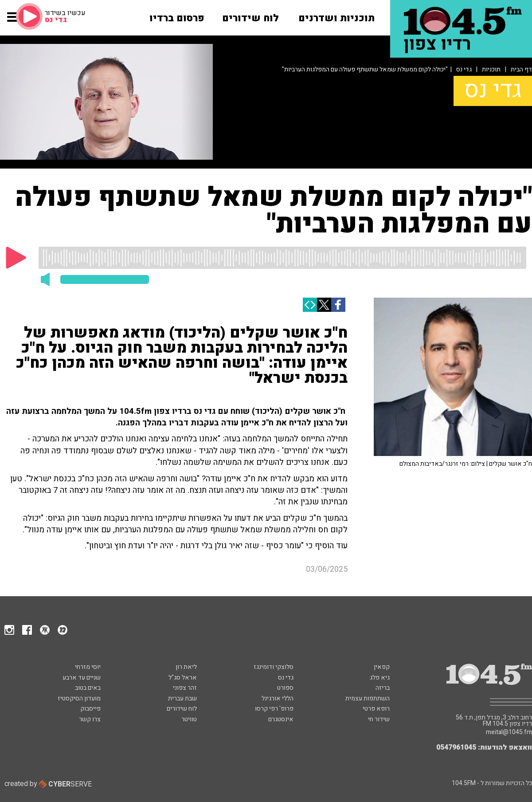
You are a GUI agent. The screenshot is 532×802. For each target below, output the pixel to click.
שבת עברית (182, 698)
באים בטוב (88, 688)
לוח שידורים (182, 709)
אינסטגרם (281, 719)
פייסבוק (90, 709)
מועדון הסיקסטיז (79, 698)
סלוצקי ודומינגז (274, 667)
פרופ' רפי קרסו (274, 709)
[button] (13, 21)
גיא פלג (380, 678)
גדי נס (464, 69)
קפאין (382, 667)
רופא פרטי (376, 709)
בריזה (383, 688)
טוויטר (189, 719)
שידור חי (379, 719)
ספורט (285, 688)
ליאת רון (186, 667)
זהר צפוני (185, 688)
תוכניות (491, 69)
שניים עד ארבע (82, 678)
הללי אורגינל (278, 698)
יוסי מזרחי (88, 667)
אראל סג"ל (183, 678)
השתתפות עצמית (368, 698)
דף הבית (521, 69)
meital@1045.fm (509, 732)
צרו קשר (90, 719)
